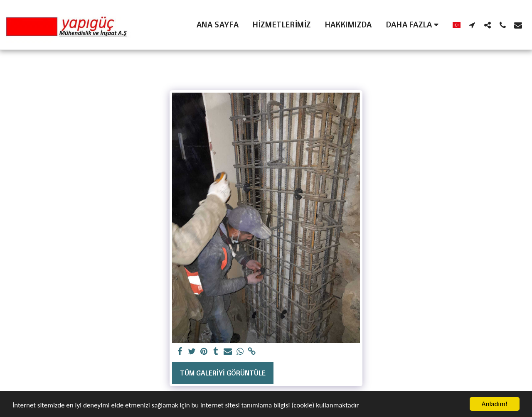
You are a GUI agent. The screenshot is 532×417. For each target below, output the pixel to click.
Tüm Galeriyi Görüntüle (223, 373)
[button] (472, 25)
